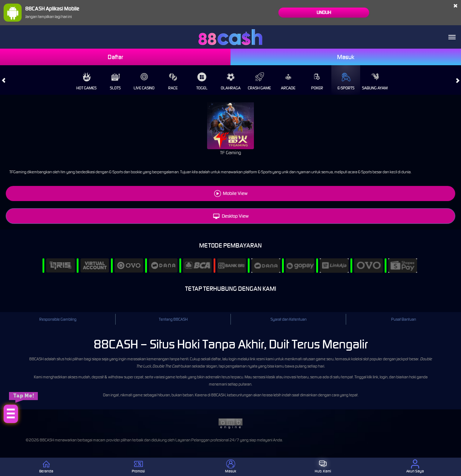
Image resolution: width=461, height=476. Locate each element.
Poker (317, 81)
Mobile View (235, 193)
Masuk (346, 57)
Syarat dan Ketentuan (288, 319)
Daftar (115, 57)
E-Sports (346, 81)
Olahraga (231, 81)
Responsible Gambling (58, 319)
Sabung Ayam (375, 81)
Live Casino (144, 81)
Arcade (288, 81)
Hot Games (86, 81)
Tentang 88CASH (173, 319)
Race (173, 81)
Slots (115, 81)
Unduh (324, 12)
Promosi (138, 466)
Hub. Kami (323, 466)
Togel (202, 81)
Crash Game (259, 81)
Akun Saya (415, 466)
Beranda (46, 466)
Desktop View (231, 216)
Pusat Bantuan (404, 319)
